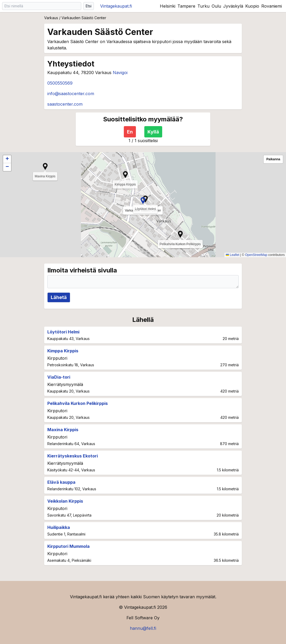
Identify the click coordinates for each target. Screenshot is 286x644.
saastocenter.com (65, 104)
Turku (203, 6)
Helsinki (168, 6)
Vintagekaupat (116, 6)
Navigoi (120, 73)
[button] (143, 200)
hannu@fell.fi (143, 628)
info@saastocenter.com (71, 94)
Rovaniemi (272, 6)
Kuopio (252, 6)
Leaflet (233, 255)
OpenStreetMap (256, 255)
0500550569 (60, 83)
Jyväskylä (233, 6)
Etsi (89, 6)
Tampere (186, 6)
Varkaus (51, 18)
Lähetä (59, 297)
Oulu (216, 6)
